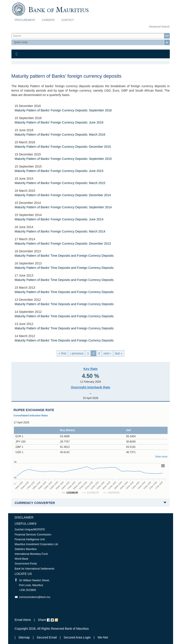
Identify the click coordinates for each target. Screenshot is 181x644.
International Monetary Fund (31, 554)
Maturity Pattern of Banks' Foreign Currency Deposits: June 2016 (59, 122)
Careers (48, 20)
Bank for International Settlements (35, 569)
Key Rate (90, 369)
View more (161, 457)
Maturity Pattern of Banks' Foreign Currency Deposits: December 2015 (63, 147)
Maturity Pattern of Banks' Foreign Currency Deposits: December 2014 (63, 195)
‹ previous (77, 353)
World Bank (22, 559)
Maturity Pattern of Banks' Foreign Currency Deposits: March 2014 (60, 231)
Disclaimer (24, 517)
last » (119, 353)
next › (107, 353)
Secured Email (47, 637)
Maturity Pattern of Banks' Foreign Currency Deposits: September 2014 (63, 207)
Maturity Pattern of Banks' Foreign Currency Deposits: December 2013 (63, 244)
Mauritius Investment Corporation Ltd (36, 544)
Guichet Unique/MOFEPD (30, 530)
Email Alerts (23, 620)
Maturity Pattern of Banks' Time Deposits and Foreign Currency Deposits (64, 256)
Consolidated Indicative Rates (31, 415)
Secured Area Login (77, 637)
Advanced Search (159, 27)
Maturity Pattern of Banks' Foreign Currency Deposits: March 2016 (60, 135)
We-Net (103, 637)
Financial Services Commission (33, 535)
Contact (68, 20)
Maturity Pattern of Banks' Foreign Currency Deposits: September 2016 (63, 110)
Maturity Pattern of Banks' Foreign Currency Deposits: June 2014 (59, 219)
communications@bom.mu (35, 597)
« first (62, 353)
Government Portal (26, 564)
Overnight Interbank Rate (90, 387)
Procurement (25, 20)
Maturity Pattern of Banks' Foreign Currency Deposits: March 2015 (60, 183)
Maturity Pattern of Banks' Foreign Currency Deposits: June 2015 (59, 171)
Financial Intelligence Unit (30, 539)
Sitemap (25, 637)
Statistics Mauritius (26, 549)
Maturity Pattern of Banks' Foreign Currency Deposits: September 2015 (63, 159)
